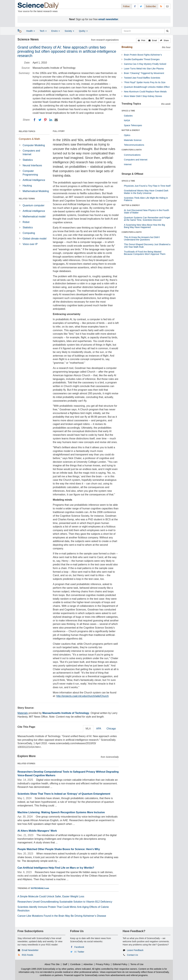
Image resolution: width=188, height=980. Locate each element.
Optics (127, 135)
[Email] (56, 120)
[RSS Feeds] (161, 6)
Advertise (88, 964)
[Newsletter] (167, 6)
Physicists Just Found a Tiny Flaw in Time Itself (147, 186)
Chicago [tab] (111, 729)
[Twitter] (40, 120)
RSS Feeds (28, 955)
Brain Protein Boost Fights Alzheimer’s (143, 55)
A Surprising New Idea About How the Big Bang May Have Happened (144, 226)
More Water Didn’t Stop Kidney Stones (143, 96)
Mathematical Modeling (36, 191)
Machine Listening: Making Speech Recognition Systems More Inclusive (61, 812)
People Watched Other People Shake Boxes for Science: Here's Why (59, 849)
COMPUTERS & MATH (132, 150)
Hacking (27, 186)
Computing (29, 233)
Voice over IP (30, 244)
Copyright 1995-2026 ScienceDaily (38, 969)
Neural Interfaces (32, 165)
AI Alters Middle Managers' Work (37, 831)
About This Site (52, 964)
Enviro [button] (56, 31)
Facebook (79, 947)
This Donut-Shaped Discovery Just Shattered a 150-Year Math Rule (147, 246)
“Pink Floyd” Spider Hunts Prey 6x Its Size (145, 82)
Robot (26, 222)
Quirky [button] (83, 31)
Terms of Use (137, 964)
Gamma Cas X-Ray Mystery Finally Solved (145, 64)
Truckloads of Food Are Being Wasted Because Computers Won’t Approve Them (145, 253)
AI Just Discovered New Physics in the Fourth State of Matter (146, 211)
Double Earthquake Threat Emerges (142, 59)
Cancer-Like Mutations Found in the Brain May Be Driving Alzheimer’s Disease (62, 916)
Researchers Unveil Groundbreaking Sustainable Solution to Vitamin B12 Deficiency (65, 902)
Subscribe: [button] (151, 6)
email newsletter (108, 19)
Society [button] (69, 31)
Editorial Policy (120, 964)
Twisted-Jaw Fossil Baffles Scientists (142, 78)
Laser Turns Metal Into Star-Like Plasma (144, 69)
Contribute (75, 964)
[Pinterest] (45, 120)
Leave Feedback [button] (135, 950)
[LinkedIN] (51, 120)
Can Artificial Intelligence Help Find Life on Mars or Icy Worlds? (56, 868)
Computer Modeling (34, 145)
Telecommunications (134, 145)
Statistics (28, 160)
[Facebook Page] (135, 6)
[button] (142, 40)
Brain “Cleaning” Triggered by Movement (144, 73)
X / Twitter (79, 952)
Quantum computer (33, 205)
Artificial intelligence (34, 211)
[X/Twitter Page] (141, 6)
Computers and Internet (31, 152)
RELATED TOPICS (27, 131)
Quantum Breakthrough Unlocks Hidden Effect (147, 87)
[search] (167, 31)
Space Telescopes (133, 125)
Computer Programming (30, 173)
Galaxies (128, 116)
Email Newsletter (30, 950)
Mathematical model (34, 217)
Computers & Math (29, 139)
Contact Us (132, 955)
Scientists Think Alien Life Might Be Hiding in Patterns (146, 199)
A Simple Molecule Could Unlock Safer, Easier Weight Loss (51, 896)
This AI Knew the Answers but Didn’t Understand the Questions (142, 238)
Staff (65, 964)
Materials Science (133, 140)
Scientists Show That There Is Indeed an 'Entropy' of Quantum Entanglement (64, 794)
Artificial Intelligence (34, 180)
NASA (127, 120)
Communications (132, 155)
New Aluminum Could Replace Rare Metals (145, 92)
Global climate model (34, 239)
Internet (128, 164)
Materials (23, 713)
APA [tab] (99, 729)
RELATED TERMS (27, 199)
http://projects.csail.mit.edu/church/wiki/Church (82, 696)
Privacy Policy (103, 964)
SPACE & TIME (128, 111)
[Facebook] (35, 120)
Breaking (127, 47)
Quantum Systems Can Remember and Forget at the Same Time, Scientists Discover (147, 219)
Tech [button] (43, 31)
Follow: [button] (126, 6)
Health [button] (31, 31)
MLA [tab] (88, 729)
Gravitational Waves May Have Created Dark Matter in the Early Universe (146, 192)
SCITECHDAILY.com (40, 888)
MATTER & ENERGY (131, 130)
